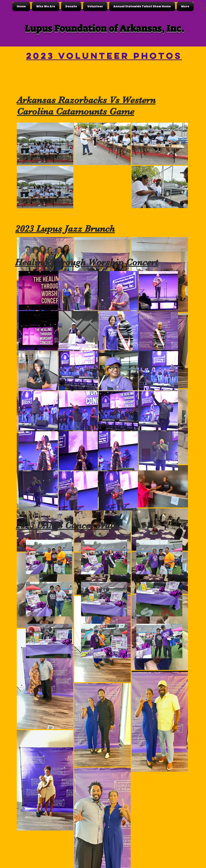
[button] (46, 6)
